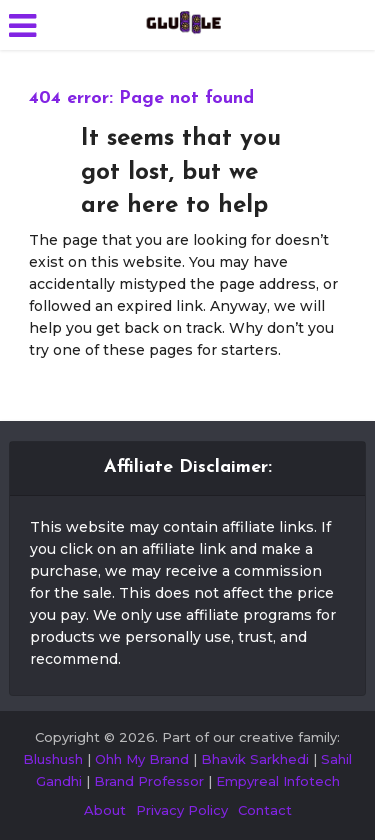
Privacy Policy (182, 810)
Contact (265, 810)
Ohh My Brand (142, 759)
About (105, 810)
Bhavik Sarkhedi (255, 759)
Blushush (53, 759)
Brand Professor (149, 781)
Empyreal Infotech (278, 781)
